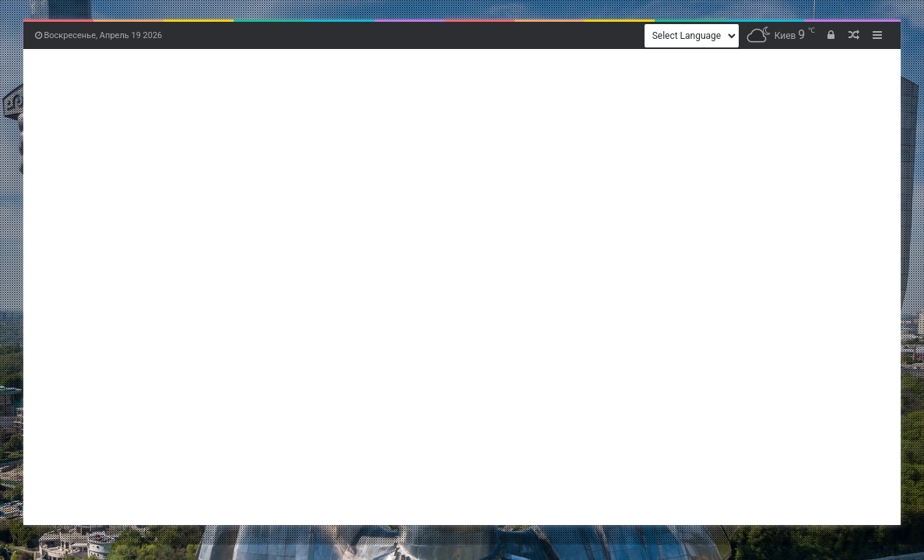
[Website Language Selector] (692, 36)
